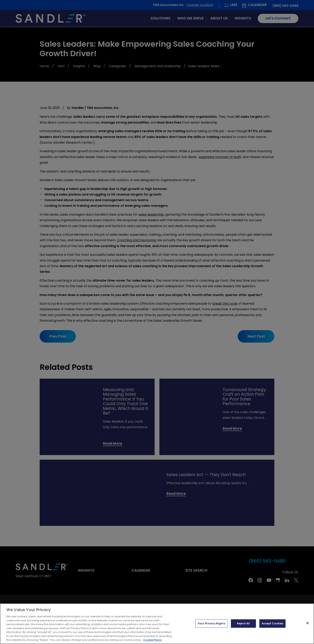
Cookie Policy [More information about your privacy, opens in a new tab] (152, 641)
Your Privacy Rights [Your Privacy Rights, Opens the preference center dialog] (211, 625)
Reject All (243, 625)
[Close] (308, 624)
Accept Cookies (272, 625)
